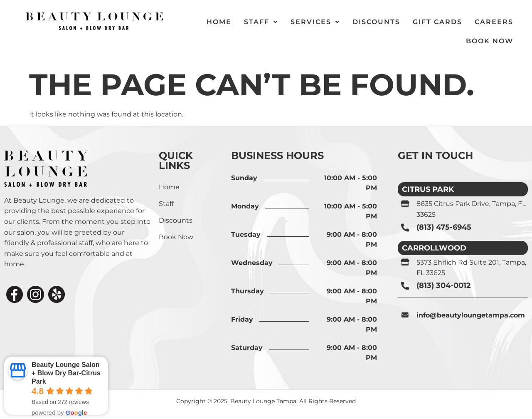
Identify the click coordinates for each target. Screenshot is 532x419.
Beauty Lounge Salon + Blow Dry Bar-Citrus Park (66, 373)
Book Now (490, 41)
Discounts (176, 220)
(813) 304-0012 (444, 285)
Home (169, 187)
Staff (166, 204)
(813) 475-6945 (444, 227)
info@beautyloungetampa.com (471, 315)
